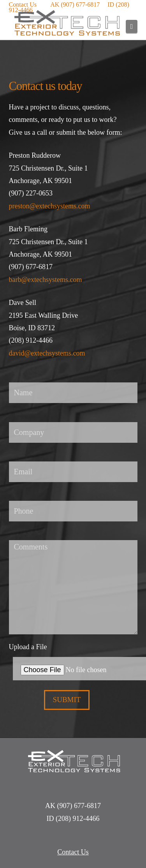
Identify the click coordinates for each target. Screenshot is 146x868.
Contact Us (23, 4)
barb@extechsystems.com (46, 280)
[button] (131, 26)
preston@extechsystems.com (50, 206)
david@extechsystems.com (47, 353)
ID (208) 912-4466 (73, 819)
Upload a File (73, 658)
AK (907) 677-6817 (75, 4)
